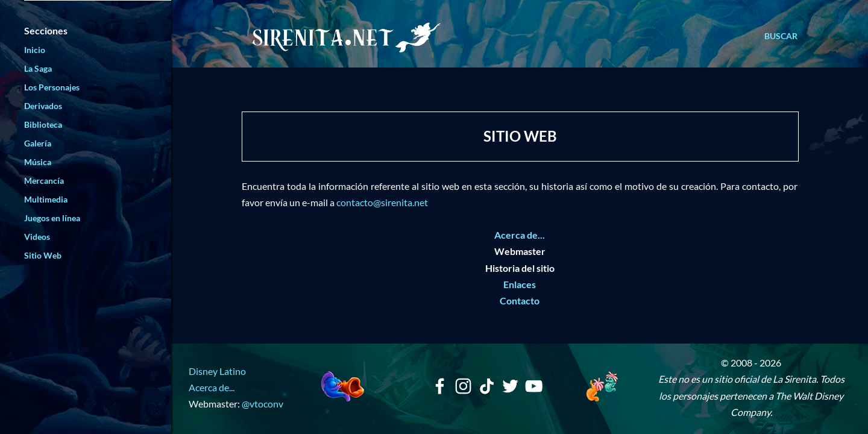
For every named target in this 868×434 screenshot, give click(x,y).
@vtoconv (263, 404)
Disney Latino (217, 371)
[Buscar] (781, 36)
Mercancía (44, 181)
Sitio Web (43, 255)
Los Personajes (52, 87)
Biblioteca (43, 124)
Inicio (35, 50)
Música (38, 162)
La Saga (38, 68)
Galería (38, 143)
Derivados (43, 106)
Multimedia (46, 199)
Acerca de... (212, 387)
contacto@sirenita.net (382, 202)
